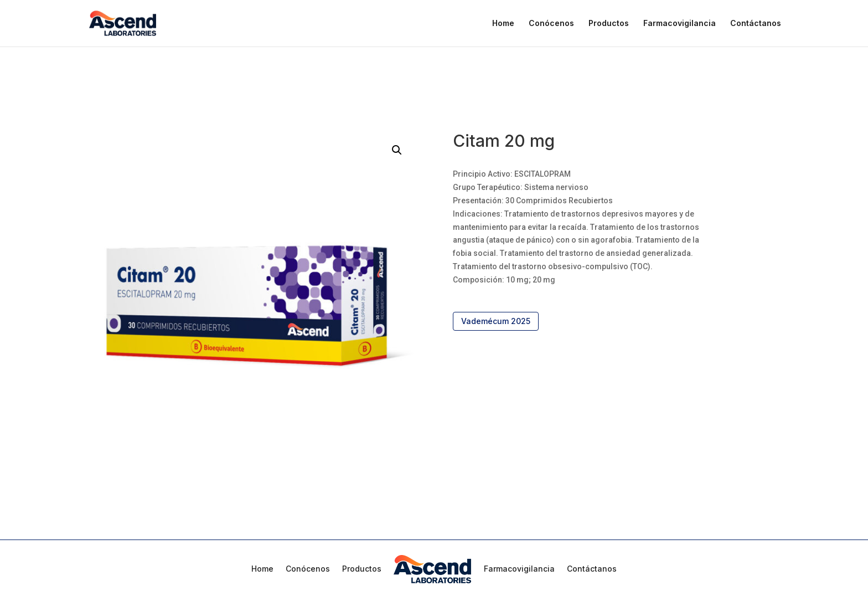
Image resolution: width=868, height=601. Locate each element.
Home (503, 24)
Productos (609, 24)
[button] (397, 150)
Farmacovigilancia (680, 24)
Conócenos (551, 24)
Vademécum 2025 (496, 321)
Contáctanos (756, 24)
